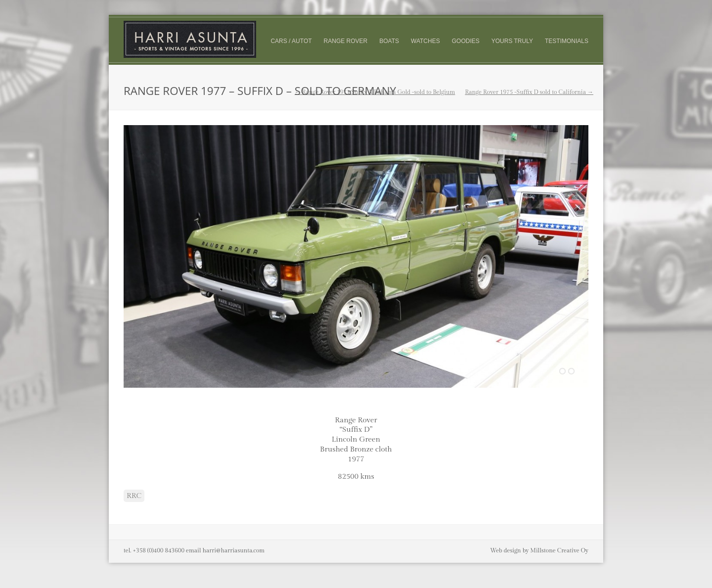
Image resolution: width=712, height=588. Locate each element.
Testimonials (567, 41)
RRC (134, 496)
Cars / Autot (291, 41)
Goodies (466, 41)
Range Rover (346, 41)
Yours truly (512, 41)
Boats (389, 41)
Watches (425, 41)
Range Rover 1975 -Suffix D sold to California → (529, 92)
